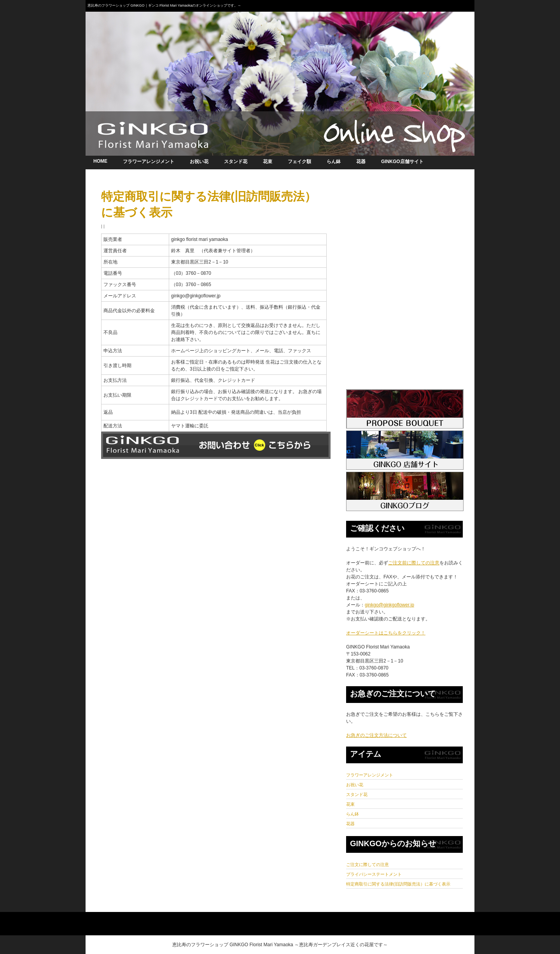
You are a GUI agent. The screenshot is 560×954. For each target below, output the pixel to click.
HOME (100, 161)
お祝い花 (199, 162)
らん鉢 (334, 162)
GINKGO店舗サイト (402, 162)
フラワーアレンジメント (149, 162)
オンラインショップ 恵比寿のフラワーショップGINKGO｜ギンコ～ (280, 80)
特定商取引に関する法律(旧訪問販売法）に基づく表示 (398, 884)
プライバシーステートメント (374, 874)
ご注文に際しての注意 (367, 864)
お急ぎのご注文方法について (376, 735)
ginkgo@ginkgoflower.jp (389, 605)
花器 (361, 162)
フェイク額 (299, 162)
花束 (268, 162)
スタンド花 (236, 162)
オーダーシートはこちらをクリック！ (386, 633)
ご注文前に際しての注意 (414, 563)
